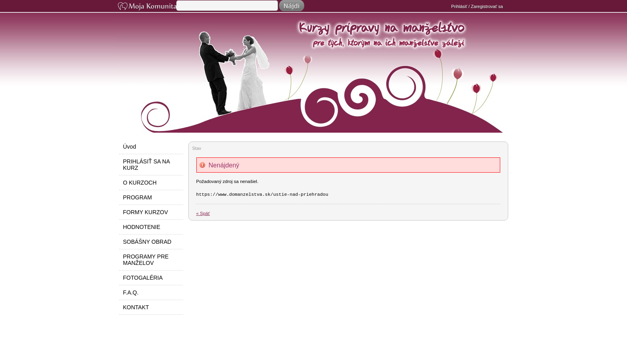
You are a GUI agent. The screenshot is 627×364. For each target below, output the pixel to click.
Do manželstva (318, 89)
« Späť (203, 213)
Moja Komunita (146, 7)
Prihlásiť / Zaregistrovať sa (477, 6)
